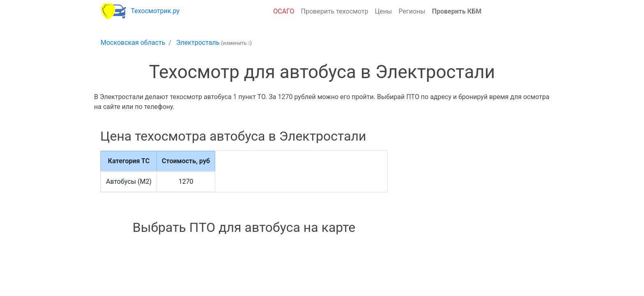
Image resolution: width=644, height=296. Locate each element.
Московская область (133, 43)
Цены (384, 11)
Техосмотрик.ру (155, 11)
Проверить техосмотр (335, 11)
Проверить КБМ (457, 11)
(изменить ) (236, 43)
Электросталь (198, 43)
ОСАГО (284, 11)
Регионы (412, 11)
